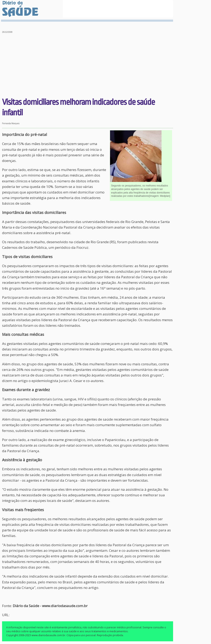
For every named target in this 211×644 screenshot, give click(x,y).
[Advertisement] (88, 66)
